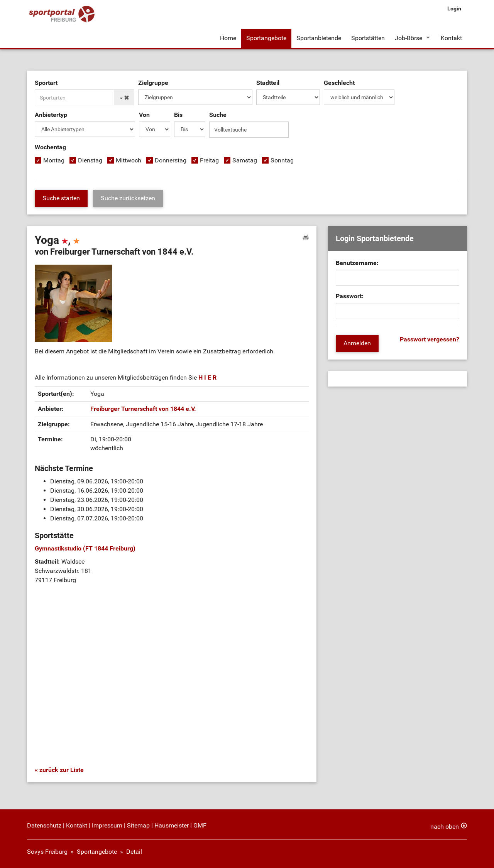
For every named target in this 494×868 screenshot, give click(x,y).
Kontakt (451, 38)
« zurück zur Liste (59, 770)
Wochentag (50, 147)
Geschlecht (339, 83)
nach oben (445, 827)
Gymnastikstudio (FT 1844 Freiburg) (85, 548)
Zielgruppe (153, 83)
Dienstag (90, 160)
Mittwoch (129, 160)
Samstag (245, 160)
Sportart (46, 83)
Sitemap (138, 825)
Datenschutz (44, 825)
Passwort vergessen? (430, 339)
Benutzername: (357, 263)
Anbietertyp (51, 115)
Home (228, 38)
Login (454, 8)
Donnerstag (171, 160)
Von (144, 115)
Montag (54, 160)
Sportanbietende (319, 38)
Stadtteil (268, 83)
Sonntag (282, 160)
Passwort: (350, 296)
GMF (200, 825)
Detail (134, 852)
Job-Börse (409, 38)
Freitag (209, 160)
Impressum (107, 825)
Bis (178, 115)
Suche (218, 115)
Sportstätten (368, 38)
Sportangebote (266, 38)
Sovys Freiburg (47, 852)
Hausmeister (172, 825)
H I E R (207, 377)
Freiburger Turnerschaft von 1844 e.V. (143, 409)
